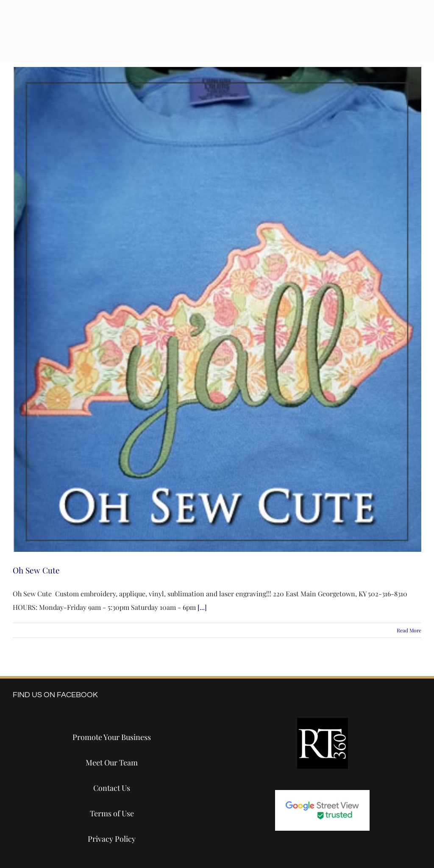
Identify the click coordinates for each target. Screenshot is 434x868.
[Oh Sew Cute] (217, 309)
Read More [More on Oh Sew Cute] (409, 630)
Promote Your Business (112, 737)
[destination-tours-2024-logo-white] (104, 22)
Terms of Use (112, 813)
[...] (202, 607)
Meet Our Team (112, 762)
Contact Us (112, 788)
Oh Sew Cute (36, 570)
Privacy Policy (112, 839)
